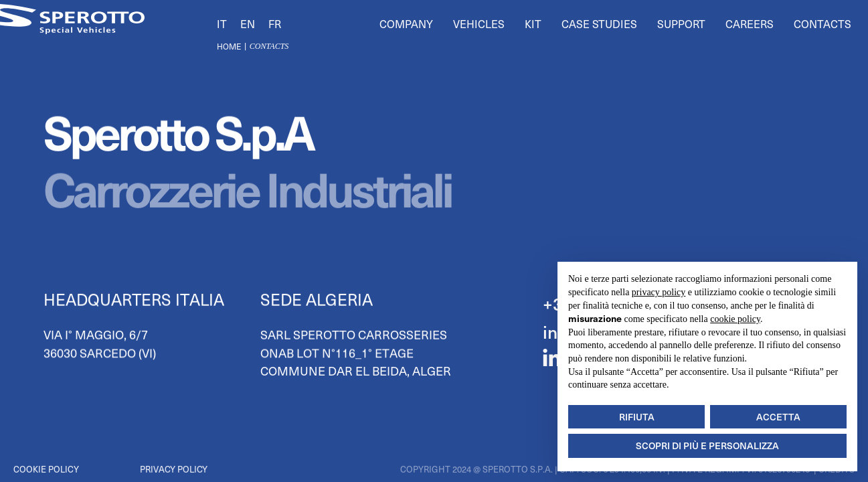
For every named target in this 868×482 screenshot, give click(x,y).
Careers (750, 23)
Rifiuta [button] (637, 417)
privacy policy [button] (659, 292)
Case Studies (599, 23)
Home (229, 46)
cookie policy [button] (735, 319)
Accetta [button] (778, 417)
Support (681, 23)
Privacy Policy (174, 469)
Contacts (822, 23)
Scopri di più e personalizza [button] (707, 446)
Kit (533, 23)
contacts (269, 46)
